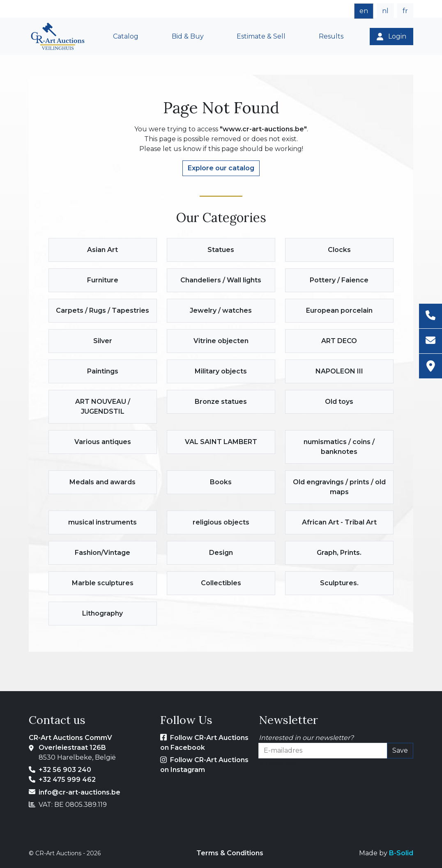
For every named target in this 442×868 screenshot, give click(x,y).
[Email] (430, 341)
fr (405, 11)
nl (385, 11)
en (364, 11)
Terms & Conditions (230, 853)
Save (400, 750)
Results (331, 36)
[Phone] (430, 316)
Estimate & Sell (261, 36)
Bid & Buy (188, 36)
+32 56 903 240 (65, 770)
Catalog (126, 36)
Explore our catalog (221, 168)
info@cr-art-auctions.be (79, 792)
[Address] (430, 366)
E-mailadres (278, 763)
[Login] (391, 37)
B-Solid (401, 853)
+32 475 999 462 (67, 780)
